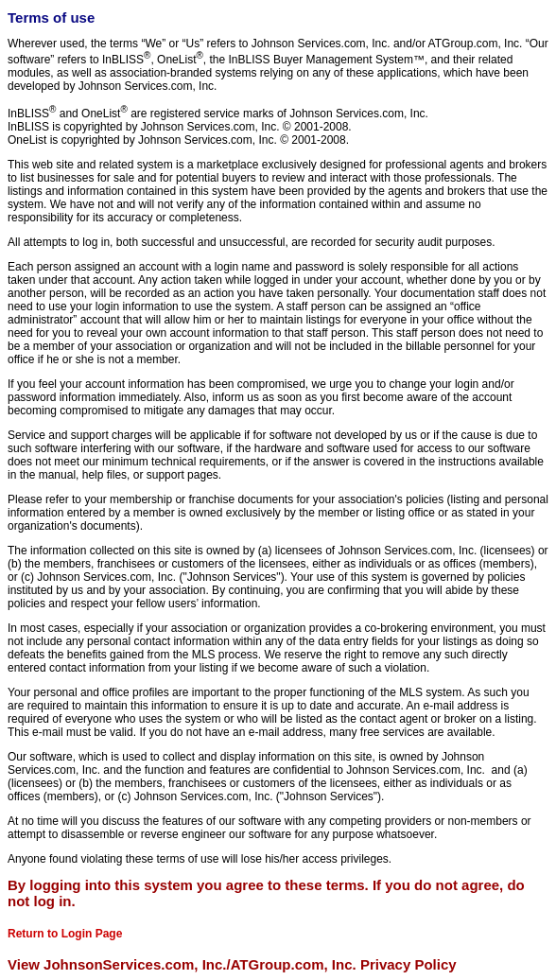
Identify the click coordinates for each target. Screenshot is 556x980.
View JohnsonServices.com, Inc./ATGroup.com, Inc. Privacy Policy (232, 964)
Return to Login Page (65, 934)
